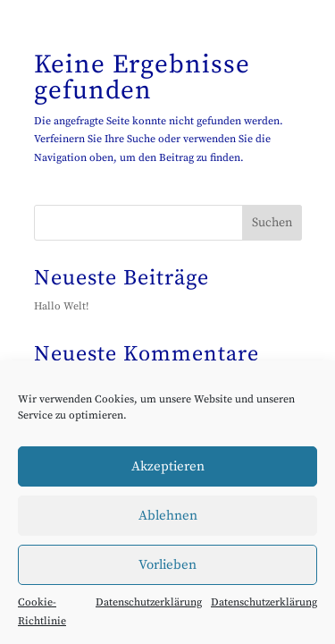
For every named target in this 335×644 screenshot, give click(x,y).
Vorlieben (167, 565)
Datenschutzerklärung (149, 602)
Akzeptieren (168, 466)
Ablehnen (168, 516)
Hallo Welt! (61, 306)
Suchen (272, 223)
